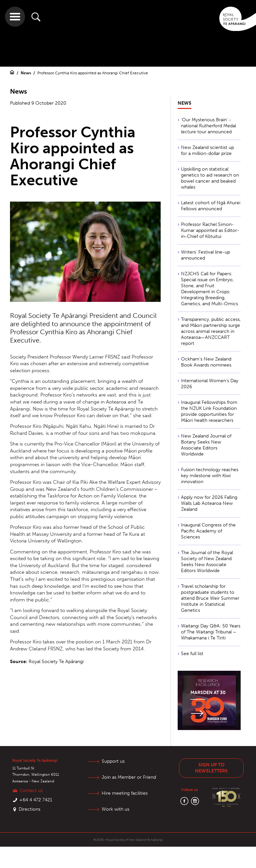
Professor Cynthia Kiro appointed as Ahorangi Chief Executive (93, 73)
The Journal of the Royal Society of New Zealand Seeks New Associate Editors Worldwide (207, 562)
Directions (29, 809)
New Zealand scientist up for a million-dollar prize (207, 150)
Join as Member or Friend (129, 777)
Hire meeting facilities (125, 793)
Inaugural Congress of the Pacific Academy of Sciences (208, 531)
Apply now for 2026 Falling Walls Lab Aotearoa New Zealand (209, 503)
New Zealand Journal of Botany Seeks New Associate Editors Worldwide (206, 445)
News (26, 73)
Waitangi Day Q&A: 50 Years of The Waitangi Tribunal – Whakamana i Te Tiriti (211, 632)
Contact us (31, 791)
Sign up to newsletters (211, 768)
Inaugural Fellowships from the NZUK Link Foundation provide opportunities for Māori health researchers (209, 411)
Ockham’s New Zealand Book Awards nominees (206, 362)
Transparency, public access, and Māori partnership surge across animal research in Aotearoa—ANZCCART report (211, 331)
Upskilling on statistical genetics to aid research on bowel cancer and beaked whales (210, 178)
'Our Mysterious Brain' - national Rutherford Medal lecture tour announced (208, 126)
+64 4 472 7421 (36, 800)
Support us (113, 761)
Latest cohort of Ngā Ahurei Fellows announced (211, 206)
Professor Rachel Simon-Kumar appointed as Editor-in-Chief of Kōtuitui (210, 230)
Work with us (115, 809)
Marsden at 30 (208, 693)
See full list (192, 654)
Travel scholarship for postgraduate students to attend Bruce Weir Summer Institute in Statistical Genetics (210, 598)
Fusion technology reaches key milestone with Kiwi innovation (210, 476)
